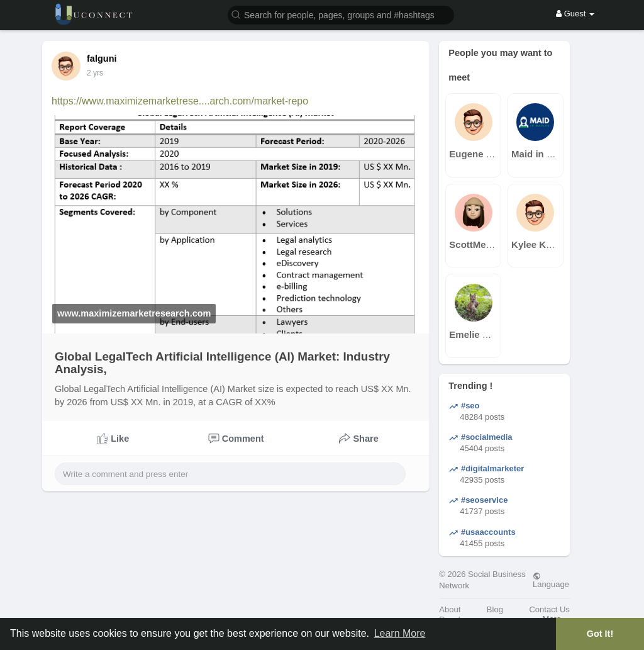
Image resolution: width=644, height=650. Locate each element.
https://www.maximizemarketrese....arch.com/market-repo (180, 101)
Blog (495, 609)
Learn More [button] (400, 633)
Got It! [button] (600, 634)
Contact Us (549, 609)
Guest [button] (575, 14)
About (450, 609)
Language (551, 580)
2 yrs (95, 73)
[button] (341, 14)
